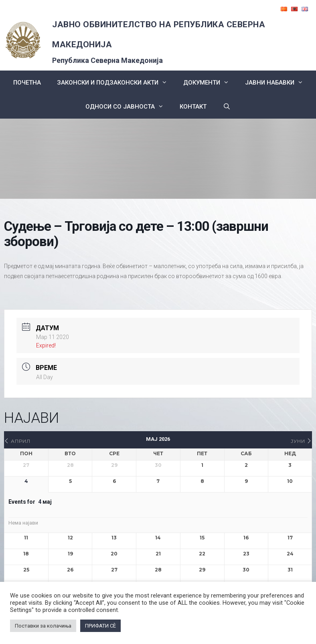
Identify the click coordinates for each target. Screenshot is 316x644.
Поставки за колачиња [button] (43, 626)
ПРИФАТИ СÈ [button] (100, 626)
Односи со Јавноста (129, 107)
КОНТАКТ (193, 107)
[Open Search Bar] (226, 107)
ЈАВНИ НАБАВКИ (278, 83)
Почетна (27, 83)
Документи (210, 83)
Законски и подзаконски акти (116, 83)
